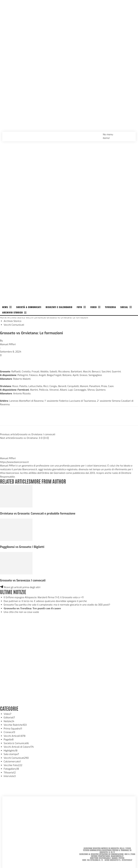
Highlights (11, 751)
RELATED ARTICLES (15, 481)
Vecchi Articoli (15, 736)
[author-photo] (8, 455)
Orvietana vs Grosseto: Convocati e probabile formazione (38, 514)
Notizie (9, 721)
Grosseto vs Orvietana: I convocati (36, 434)
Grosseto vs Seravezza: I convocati (23, 580)
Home (3, 318)
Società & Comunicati (16, 743)
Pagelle (9, 740)
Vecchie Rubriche (15, 725)
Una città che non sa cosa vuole (21, 612)
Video (8, 714)
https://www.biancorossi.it (14, 462)
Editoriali (9, 718)
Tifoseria (10, 773)
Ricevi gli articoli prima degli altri (20, 587)
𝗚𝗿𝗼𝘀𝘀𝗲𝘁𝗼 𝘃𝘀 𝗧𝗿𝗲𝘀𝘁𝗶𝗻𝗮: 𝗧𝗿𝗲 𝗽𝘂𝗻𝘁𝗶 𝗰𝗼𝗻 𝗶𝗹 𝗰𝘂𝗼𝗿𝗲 (32, 608)
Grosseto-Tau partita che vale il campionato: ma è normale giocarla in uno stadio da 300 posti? (57, 605)
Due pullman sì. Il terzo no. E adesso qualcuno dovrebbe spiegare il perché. (46, 601)
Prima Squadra (13, 729)
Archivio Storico (16, 318)
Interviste (10, 776)
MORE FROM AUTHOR (48, 481)
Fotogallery (11, 769)
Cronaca (9, 732)
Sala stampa (11, 754)
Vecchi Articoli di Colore (19, 747)
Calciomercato (12, 762)
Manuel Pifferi (8, 344)
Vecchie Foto (13, 765)
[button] (130, 134)
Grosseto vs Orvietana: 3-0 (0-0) (31, 438)
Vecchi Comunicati (36, 318)
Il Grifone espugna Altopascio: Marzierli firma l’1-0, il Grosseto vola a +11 (44, 597)
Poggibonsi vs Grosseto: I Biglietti (22, 547)
